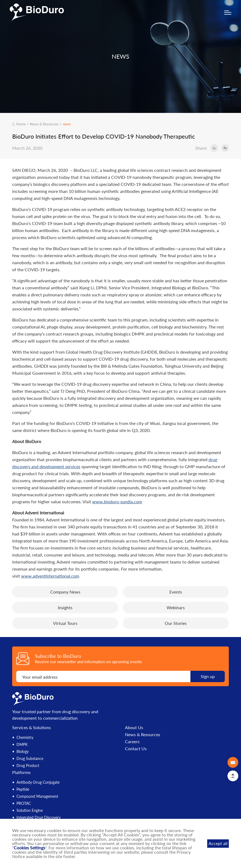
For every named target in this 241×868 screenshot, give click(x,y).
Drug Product (28, 765)
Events (176, 592)
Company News (65, 592)
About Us (134, 728)
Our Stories (176, 623)
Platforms (21, 772)
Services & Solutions (32, 727)
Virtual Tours (65, 623)
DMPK (22, 744)
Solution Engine (30, 810)
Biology (23, 751)
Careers (132, 742)
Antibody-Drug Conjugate (38, 782)
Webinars (176, 607)
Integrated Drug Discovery (39, 817)
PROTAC (24, 803)
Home (19, 124)
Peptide (23, 789)
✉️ (233, 762)
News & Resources (44, 124)
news (67, 124)
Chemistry (25, 737)
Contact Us (136, 749)
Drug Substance (30, 758)
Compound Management (37, 796)
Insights (65, 607)
